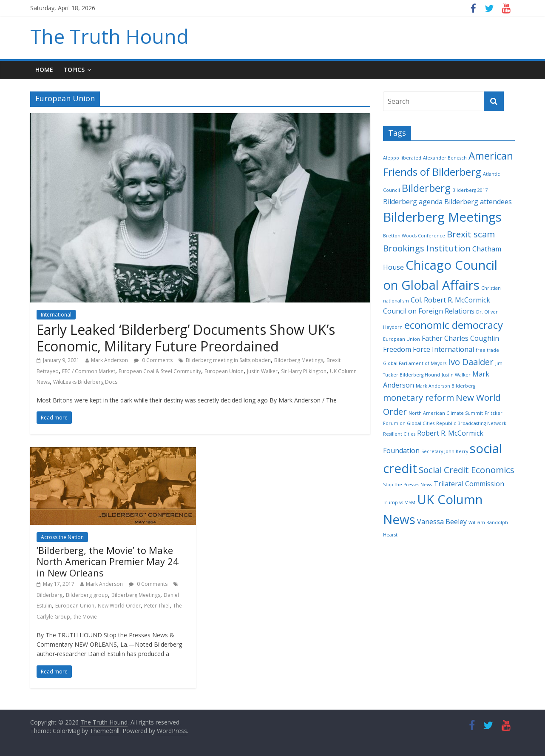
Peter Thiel (157, 606)
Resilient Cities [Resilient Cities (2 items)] (399, 434)
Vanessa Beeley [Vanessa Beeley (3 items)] (442, 522)
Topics (74, 70)
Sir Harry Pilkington (304, 371)
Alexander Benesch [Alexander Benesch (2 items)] (445, 158)
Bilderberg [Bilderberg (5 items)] (426, 188)
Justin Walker (262, 371)
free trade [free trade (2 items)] (487, 350)
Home (44, 70)
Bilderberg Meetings (299, 360)
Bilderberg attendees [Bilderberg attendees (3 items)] (478, 202)
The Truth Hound (109, 36)
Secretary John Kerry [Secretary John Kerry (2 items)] (445, 451)
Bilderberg (50, 595)
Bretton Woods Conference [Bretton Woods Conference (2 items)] (414, 236)
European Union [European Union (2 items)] (402, 339)
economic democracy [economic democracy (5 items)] (454, 325)
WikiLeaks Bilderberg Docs (85, 382)
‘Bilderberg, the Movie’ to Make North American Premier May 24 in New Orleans (108, 561)
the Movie (85, 617)
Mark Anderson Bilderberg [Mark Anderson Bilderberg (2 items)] (446, 386)
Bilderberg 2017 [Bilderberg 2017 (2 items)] (470, 190)
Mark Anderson (109, 360)
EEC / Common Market (89, 371)
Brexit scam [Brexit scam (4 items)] (471, 234)
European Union (224, 371)
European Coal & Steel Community (160, 371)
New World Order (119, 606)
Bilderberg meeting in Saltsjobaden (228, 360)
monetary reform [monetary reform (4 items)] (419, 397)
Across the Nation (62, 537)
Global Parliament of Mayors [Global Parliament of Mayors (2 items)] (415, 363)
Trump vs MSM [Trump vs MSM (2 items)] (399, 502)
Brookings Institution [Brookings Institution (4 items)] (427, 248)
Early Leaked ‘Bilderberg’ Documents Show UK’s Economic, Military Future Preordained (186, 338)
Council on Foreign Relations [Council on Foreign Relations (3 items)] (429, 311)
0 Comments (153, 360)
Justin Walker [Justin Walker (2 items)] (456, 375)
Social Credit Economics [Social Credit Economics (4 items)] (467, 470)
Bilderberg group (87, 595)
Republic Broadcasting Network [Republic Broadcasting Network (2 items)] (471, 423)
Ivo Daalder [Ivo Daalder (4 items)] (471, 362)
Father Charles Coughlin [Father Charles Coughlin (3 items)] (460, 338)
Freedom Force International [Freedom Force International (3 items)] (429, 349)
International (56, 315)
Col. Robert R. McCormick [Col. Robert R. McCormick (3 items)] (450, 300)
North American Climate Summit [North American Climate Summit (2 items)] (446, 413)
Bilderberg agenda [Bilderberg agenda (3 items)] (413, 202)
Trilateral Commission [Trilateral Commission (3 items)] (469, 484)
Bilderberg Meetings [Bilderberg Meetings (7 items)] (442, 217)
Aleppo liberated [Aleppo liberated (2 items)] (402, 158)
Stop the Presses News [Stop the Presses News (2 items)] (407, 485)
